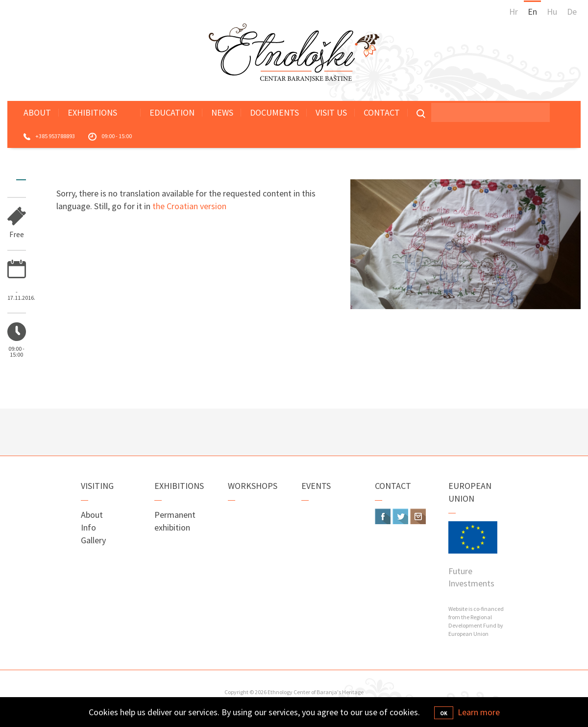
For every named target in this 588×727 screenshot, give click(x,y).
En (532, 12)
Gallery (93, 540)
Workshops (253, 486)
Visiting (97, 486)
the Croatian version (189, 206)
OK (444, 713)
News (222, 112)
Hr (514, 12)
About (37, 112)
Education (172, 112)
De (572, 12)
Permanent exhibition (175, 521)
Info (88, 527)
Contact (382, 112)
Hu (552, 12)
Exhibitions (92, 112)
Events (316, 486)
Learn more (479, 712)
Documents (274, 112)
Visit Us (331, 112)
